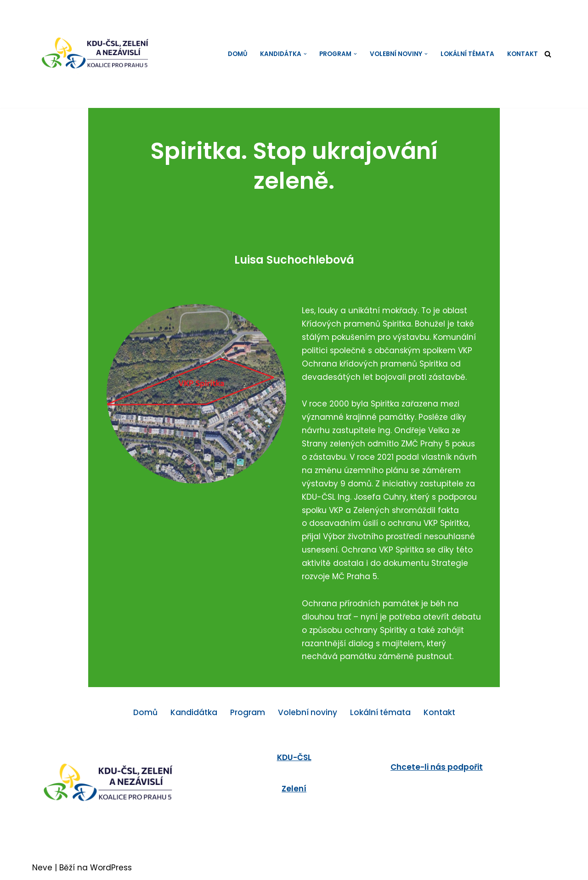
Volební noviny (308, 712)
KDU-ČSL (294, 757)
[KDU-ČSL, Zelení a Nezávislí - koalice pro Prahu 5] (103, 54)
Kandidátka (194, 712)
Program (248, 712)
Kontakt (523, 54)
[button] (305, 54)
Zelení (294, 789)
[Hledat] (548, 54)
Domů (237, 54)
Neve (42, 868)
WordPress (111, 868)
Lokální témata (467, 54)
